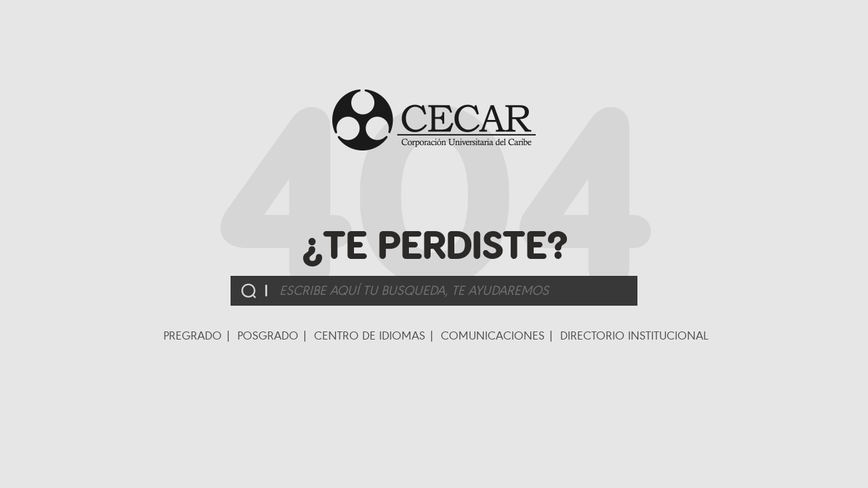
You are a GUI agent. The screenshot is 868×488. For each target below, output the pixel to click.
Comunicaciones (493, 335)
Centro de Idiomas (370, 335)
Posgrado (268, 335)
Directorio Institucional (634, 335)
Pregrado (193, 335)
